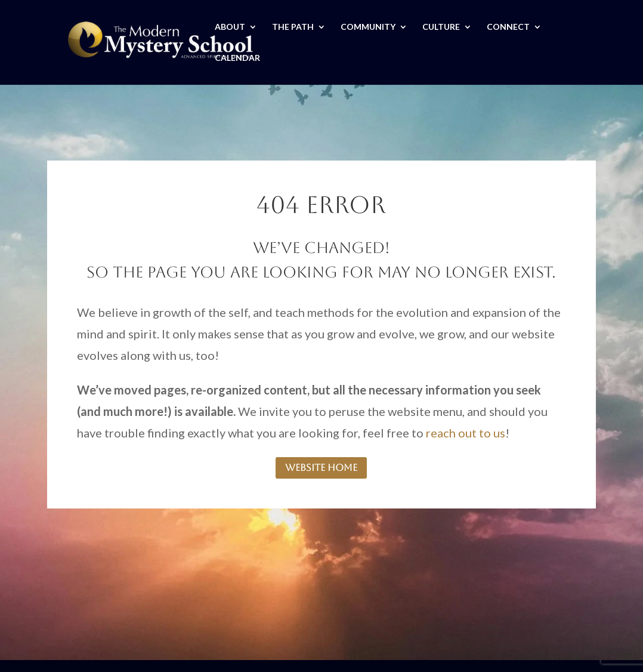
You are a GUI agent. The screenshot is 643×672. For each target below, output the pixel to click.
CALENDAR (237, 58)
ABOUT (230, 27)
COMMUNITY (368, 27)
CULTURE (441, 27)
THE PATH (293, 27)
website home (321, 468)
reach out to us (466, 433)
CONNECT (508, 27)
